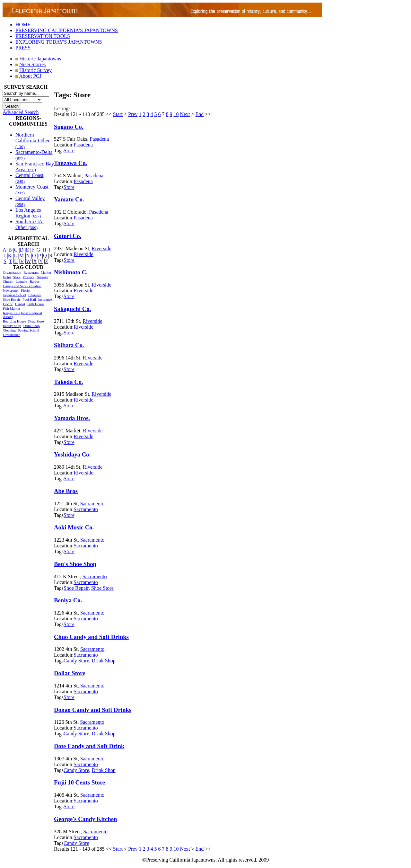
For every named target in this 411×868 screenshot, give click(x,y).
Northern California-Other (33, 141)
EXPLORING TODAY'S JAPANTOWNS (59, 42)
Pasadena (100, 139)
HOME (23, 25)
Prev (133, 114)
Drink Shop (32, 326)
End (200, 114)
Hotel (7, 277)
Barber (35, 281)
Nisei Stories (32, 64)
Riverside (101, 248)
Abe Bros (66, 491)
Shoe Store (102, 588)
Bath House (36, 304)
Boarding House (14, 321)
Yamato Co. (69, 199)
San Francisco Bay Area (35, 167)
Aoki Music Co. (74, 527)
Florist (26, 290)
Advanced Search (21, 112)
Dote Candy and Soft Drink (89, 746)
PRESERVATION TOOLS (43, 36)
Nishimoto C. (71, 272)
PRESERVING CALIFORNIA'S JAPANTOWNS (67, 30)
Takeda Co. (69, 382)
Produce (29, 277)
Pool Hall (29, 299)
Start (118, 114)
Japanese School (14, 295)
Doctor (8, 304)
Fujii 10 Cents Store (79, 782)
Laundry (21, 281)
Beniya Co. (68, 600)
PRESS (23, 48)
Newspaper (11, 290)
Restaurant (31, 272)
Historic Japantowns (40, 59)
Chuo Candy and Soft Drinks (91, 637)
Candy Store (76, 661)
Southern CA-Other (30, 224)
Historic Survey (35, 70)
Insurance (45, 299)
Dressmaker (11, 335)
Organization (12, 272)
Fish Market (11, 308)
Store (17, 277)
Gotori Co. (68, 236)
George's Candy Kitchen (85, 819)
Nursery (42, 277)
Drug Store (36, 321)
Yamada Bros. (72, 418)
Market (46, 272)
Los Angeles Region (28, 213)
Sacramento (92, 504)
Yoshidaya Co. (72, 454)
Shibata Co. (69, 345)
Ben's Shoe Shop (75, 564)
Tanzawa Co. (70, 163)
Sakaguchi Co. (72, 309)
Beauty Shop (12, 326)
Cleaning (9, 330)
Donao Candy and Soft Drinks (93, 710)
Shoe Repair (12, 299)
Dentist (20, 304)
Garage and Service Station (22, 286)
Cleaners (34, 295)
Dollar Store (70, 673)
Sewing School (29, 330)
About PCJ (30, 76)
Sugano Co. (69, 127)
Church (8, 281)
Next (185, 114)
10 (176, 114)
